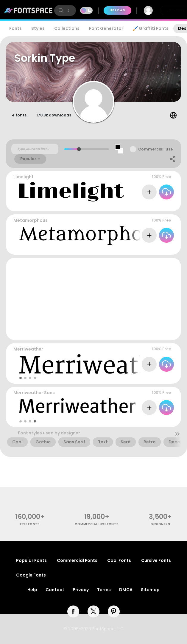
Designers (160, 524)
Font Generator (106, 28)
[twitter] (93, 611)
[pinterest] (114, 611)
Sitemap (150, 590)
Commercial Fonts (77, 560)
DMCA (126, 590)
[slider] (79, 149)
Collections (67, 28)
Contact (55, 590)
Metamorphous (31, 220)
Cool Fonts (119, 560)
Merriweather (28, 349)
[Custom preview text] (35, 149)
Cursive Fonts (156, 560)
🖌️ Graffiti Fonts (151, 28)
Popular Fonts (31, 560)
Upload (117, 10)
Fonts (15, 28)
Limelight (24, 177)
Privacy (81, 590)
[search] (65, 10)
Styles (38, 28)
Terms (104, 590)
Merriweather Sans (34, 393)
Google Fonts (31, 575)
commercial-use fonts (97, 524)
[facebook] (73, 611)
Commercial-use (155, 149)
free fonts (30, 524)
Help (32, 590)
